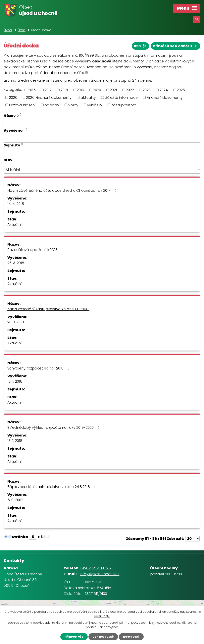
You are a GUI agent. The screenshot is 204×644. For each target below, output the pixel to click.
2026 (13, 97)
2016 (32, 90)
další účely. (102, 616)
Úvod (8, 30)
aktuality (88, 97)
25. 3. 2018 (16, 263)
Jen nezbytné (103, 637)
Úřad (22, 30)
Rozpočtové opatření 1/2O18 (36, 250)
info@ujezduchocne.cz (100, 574)
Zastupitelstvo (124, 105)
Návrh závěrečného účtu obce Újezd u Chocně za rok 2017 (63, 190)
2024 (164, 90)
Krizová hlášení (22, 105)
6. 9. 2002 (15, 500)
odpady (52, 105)
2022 (130, 90)
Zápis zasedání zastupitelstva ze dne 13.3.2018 (52, 309)
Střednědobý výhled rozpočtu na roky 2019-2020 (54, 427)
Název (11, 116)
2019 (80, 90)
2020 (97, 90)
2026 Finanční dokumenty (49, 97)
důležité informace (121, 97)
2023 (147, 90)
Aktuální (15, 225)
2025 (181, 90)
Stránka (20, 537)
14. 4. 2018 (16, 204)
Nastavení (131, 637)
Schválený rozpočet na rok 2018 (39, 368)
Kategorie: (13, 89)
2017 (48, 90)
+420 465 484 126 (95, 568)
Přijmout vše (74, 637)
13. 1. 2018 (15, 381)
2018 (64, 90)
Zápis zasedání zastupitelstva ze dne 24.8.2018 (52, 487)
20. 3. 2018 (16, 322)
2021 (113, 90)
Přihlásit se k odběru (176, 46)
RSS (140, 46)
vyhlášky (95, 105)
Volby (73, 105)
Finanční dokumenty (165, 97)
